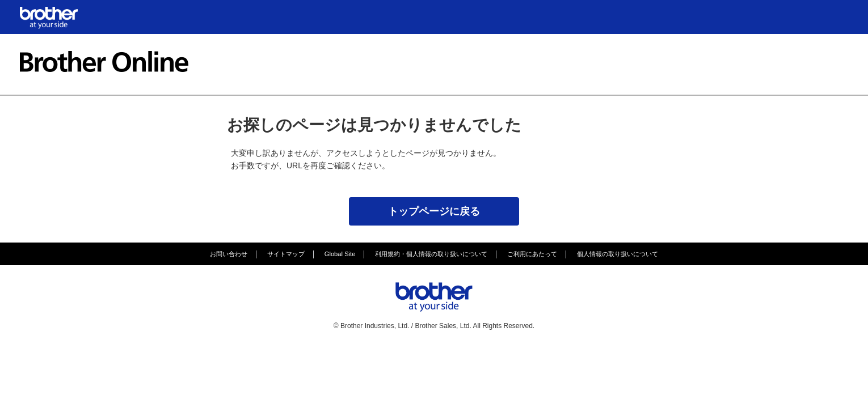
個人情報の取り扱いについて (618, 254)
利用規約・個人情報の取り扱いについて (431, 254)
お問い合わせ (229, 254)
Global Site (340, 254)
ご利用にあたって (532, 254)
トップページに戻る (434, 211)
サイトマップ (286, 254)
